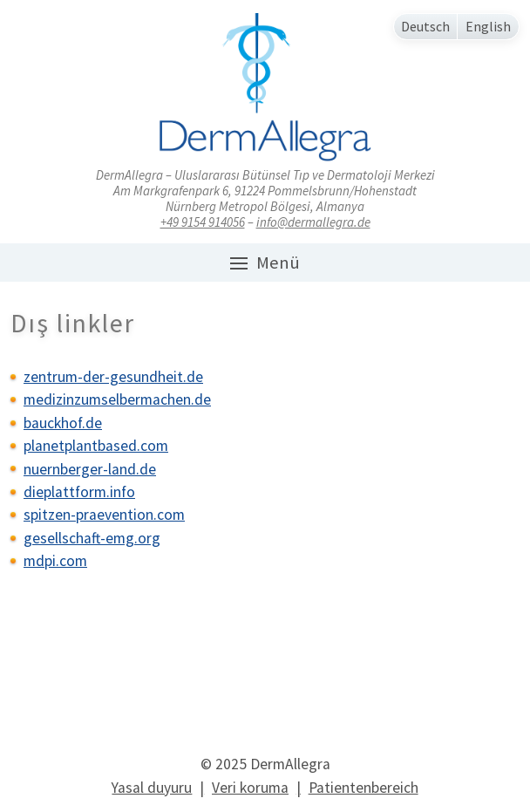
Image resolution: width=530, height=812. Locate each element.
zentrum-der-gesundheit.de (113, 377)
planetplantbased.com (96, 446)
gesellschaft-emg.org (92, 538)
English (488, 26)
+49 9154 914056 (203, 222)
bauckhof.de (63, 423)
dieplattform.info (79, 492)
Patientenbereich (364, 788)
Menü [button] (265, 263)
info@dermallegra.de (313, 222)
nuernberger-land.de (90, 469)
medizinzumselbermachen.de (117, 399)
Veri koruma (250, 788)
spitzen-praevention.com (104, 515)
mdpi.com (55, 561)
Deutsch (425, 26)
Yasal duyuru (152, 788)
